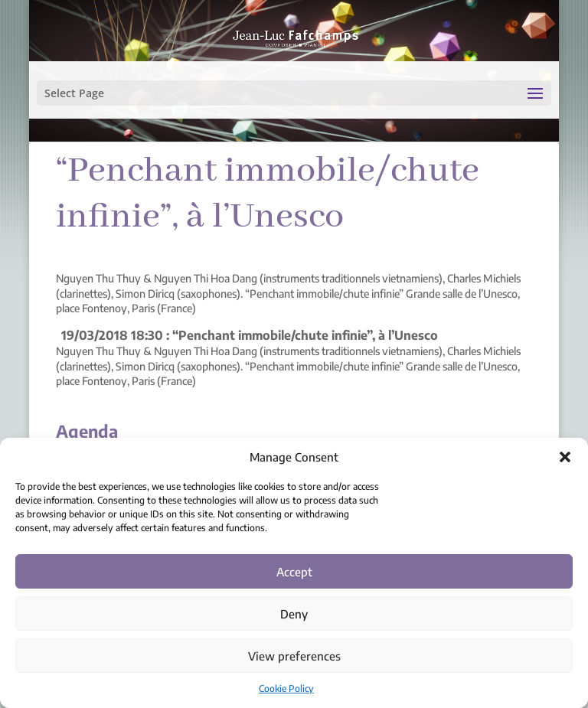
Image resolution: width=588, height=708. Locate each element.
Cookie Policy (286, 688)
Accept (294, 572)
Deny (294, 614)
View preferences (294, 656)
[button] (565, 457)
